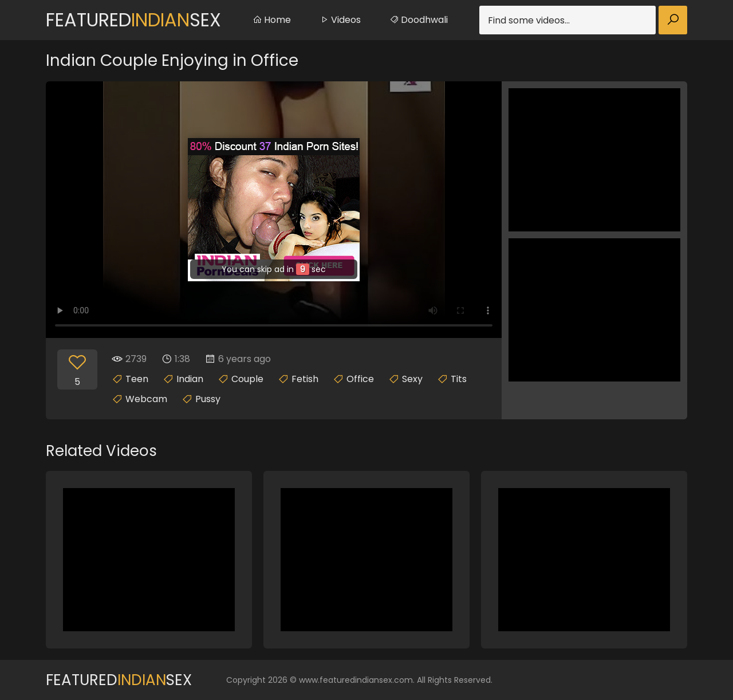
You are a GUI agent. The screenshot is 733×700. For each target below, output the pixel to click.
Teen (137, 379)
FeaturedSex (133, 20)
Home (272, 20)
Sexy (412, 379)
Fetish (305, 379)
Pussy (208, 399)
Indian (190, 379)
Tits (459, 379)
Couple (247, 379)
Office (360, 379)
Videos (340, 20)
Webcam (146, 399)
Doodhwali (419, 20)
